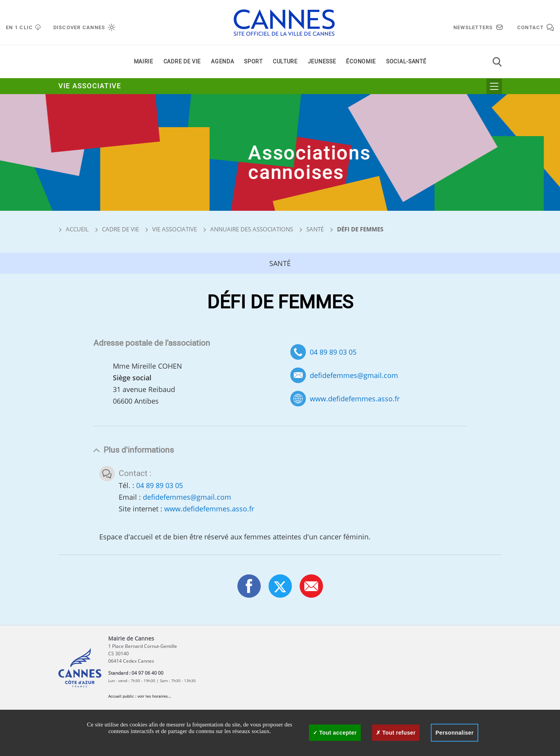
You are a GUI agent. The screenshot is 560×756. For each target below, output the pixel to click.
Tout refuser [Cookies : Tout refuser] (396, 733)
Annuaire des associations (252, 229)
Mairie (144, 62)
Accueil (74, 229)
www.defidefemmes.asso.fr (355, 399)
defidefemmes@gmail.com (354, 375)
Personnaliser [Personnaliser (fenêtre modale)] (455, 733)
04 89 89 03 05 (333, 352)
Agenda (222, 62)
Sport (253, 62)
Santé (315, 229)
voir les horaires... (154, 696)
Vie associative (90, 86)
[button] (311, 586)
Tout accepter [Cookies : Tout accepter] (335, 733)
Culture (285, 62)
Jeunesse (322, 62)
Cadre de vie (182, 62)
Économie (361, 62)
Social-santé (406, 62)
